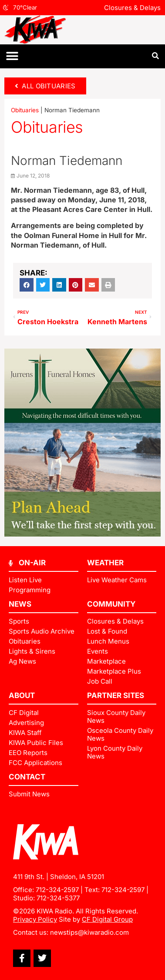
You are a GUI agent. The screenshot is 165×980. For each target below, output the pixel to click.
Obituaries (25, 110)
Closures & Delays (132, 8)
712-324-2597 (57, 890)
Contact (27, 777)
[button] (12, 56)
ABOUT (22, 695)
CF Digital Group (107, 919)
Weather (105, 563)
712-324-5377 (58, 898)
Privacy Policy (35, 919)
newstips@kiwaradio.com (89, 932)
